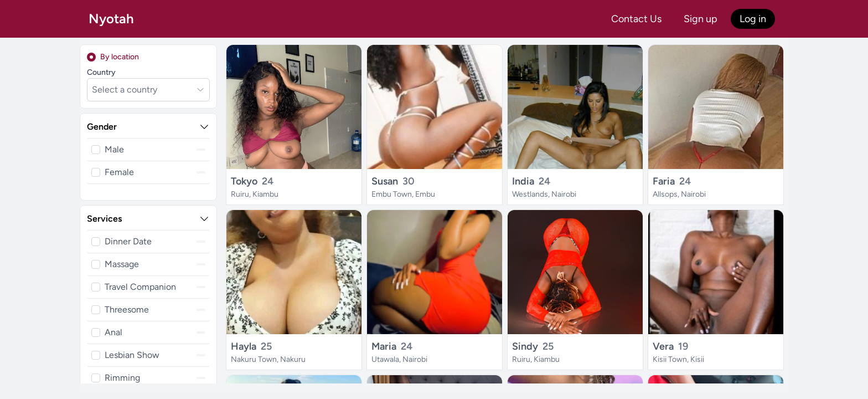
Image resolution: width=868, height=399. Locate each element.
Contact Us (636, 19)
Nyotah (111, 19)
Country (101, 72)
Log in (753, 19)
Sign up (701, 19)
